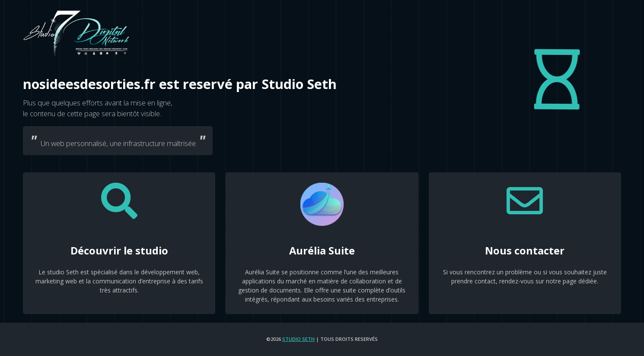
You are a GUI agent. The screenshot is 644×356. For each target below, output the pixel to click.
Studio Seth (298, 339)
